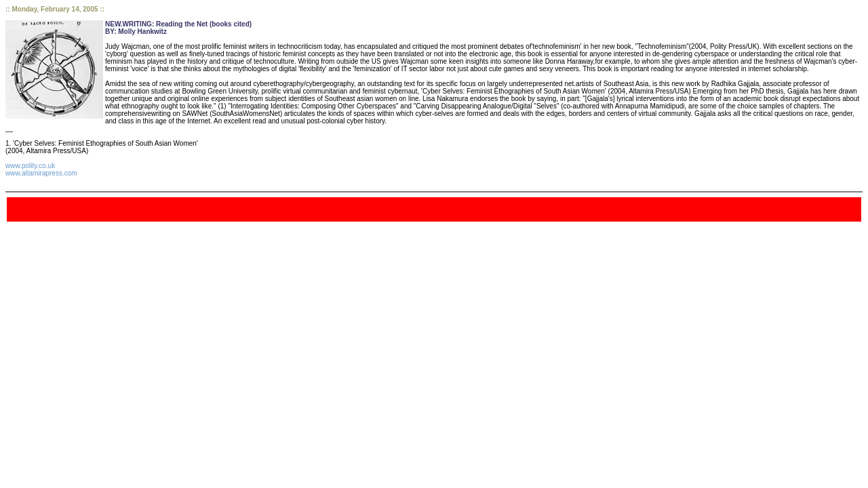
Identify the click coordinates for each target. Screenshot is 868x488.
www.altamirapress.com (41, 173)
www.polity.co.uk (30, 166)
